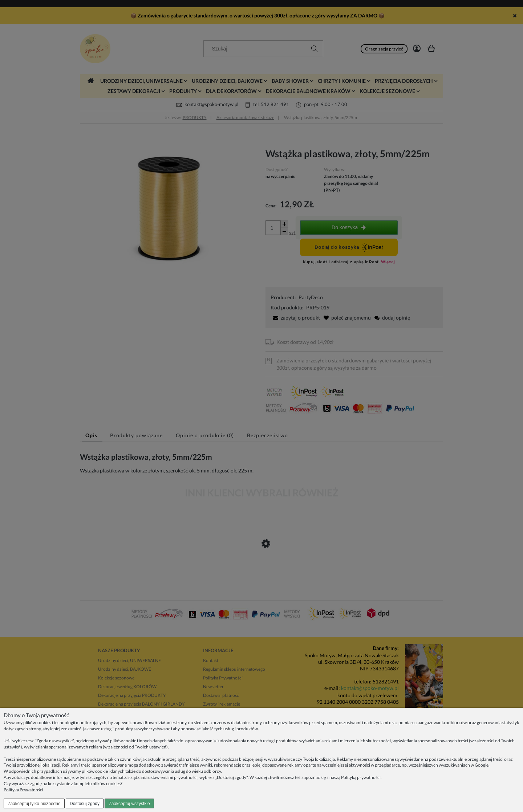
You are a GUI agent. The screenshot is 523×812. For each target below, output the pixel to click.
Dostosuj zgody (85, 804)
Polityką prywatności (361, 777)
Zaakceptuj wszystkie (129, 804)
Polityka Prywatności (23, 790)
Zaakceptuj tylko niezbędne (34, 804)
